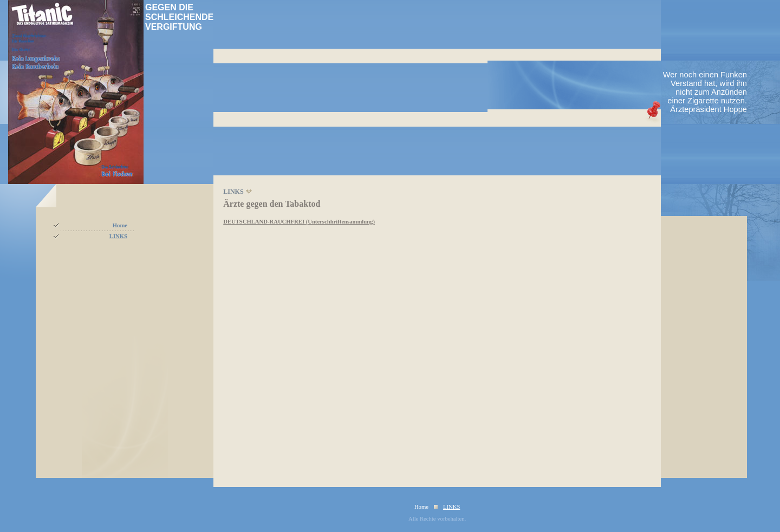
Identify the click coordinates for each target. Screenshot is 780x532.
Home (120, 225)
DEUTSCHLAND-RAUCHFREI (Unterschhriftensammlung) (299, 222)
